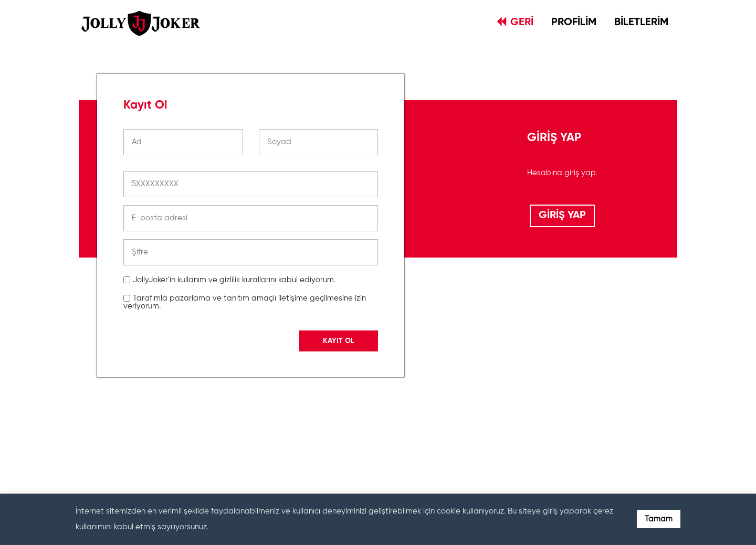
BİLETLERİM (641, 23)
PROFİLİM (574, 23)
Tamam (659, 519)
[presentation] (203, 432)
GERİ (515, 22)
